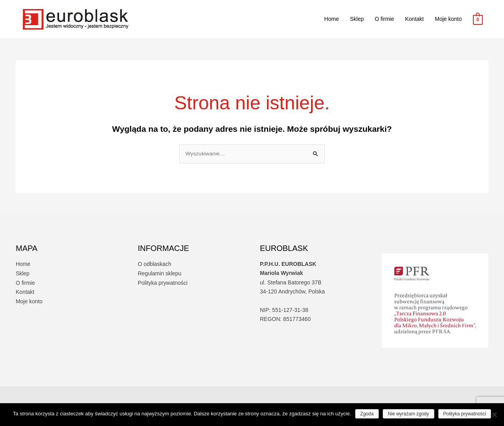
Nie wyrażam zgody (409, 414)
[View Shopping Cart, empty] (478, 19)
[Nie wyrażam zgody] (494, 415)
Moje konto (448, 19)
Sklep (357, 19)
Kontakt (414, 19)
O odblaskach (155, 264)
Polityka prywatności (163, 282)
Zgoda (367, 414)
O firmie (384, 19)
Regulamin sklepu (160, 273)
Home (331, 19)
